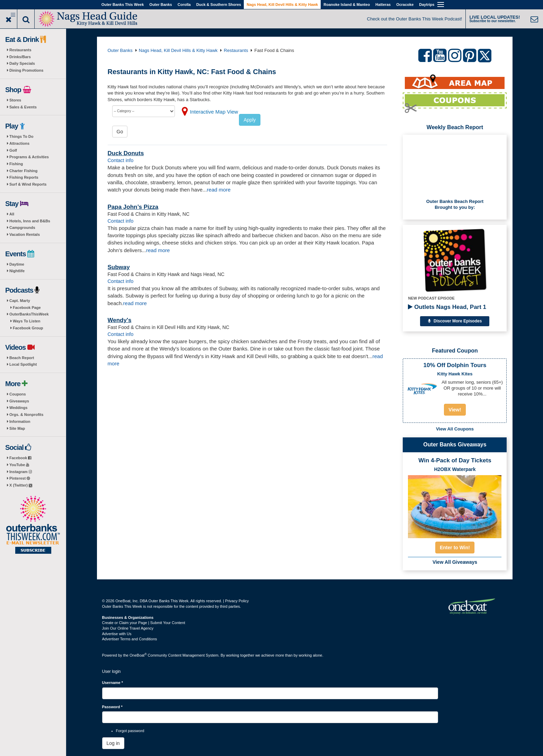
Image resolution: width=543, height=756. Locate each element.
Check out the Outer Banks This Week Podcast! (415, 19)
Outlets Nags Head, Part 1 (447, 307)
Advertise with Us (117, 634)
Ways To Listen (26, 321)
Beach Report (22, 358)
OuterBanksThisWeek (29, 314)
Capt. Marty (20, 301)
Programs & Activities (29, 157)
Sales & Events (23, 107)
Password (112, 707)
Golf (13, 150)
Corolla (184, 5)
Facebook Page (27, 308)
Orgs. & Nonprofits (26, 415)
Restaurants (20, 50)
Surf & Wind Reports (28, 184)
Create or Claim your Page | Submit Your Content (144, 623)
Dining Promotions (26, 70)
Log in (113, 743)
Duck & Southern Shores (219, 5)
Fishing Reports (24, 177)
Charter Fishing (23, 171)
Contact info (121, 160)
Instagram (21, 472)
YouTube (19, 465)
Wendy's (120, 320)
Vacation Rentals (25, 234)
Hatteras (383, 5)
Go (120, 132)
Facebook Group (28, 328)
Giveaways (19, 401)
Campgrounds (22, 228)
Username (113, 683)
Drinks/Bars (20, 57)
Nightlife (17, 271)
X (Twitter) (21, 485)
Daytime (17, 264)
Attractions (19, 143)
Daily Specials (22, 63)
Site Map (17, 428)
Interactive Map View (214, 112)
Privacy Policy (237, 601)
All (12, 214)
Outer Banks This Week (123, 5)
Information (20, 421)
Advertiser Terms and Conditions (130, 639)
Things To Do (21, 136)
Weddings (18, 408)
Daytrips (427, 5)
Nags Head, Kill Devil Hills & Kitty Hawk (282, 5)
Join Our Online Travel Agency (128, 628)
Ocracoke (405, 5)
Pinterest (20, 478)
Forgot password (130, 731)
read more (219, 190)
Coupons (18, 394)
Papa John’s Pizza (133, 207)
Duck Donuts (126, 153)
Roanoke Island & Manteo (347, 5)
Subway (119, 267)
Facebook (20, 458)
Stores (15, 100)
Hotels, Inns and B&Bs (30, 221)
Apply (250, 120)
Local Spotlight (23, 364)
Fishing (16, 164)
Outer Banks (161, 5)
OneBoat (138, 655)
